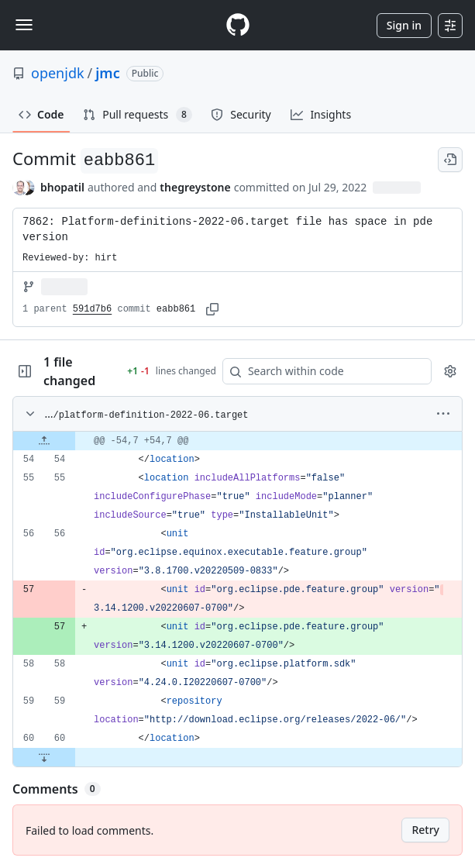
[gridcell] (237, 441)
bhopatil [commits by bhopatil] (62, 187)
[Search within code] (320, 371)
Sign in (404, 25)
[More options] (443, 414)
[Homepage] (238, 25)
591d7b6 (92, 309)
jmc (107, 73)
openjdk (58, 73)
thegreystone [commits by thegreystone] (195, 187)
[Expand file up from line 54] (44, 441)
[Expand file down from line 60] (44, 757)
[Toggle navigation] (24, 25)
